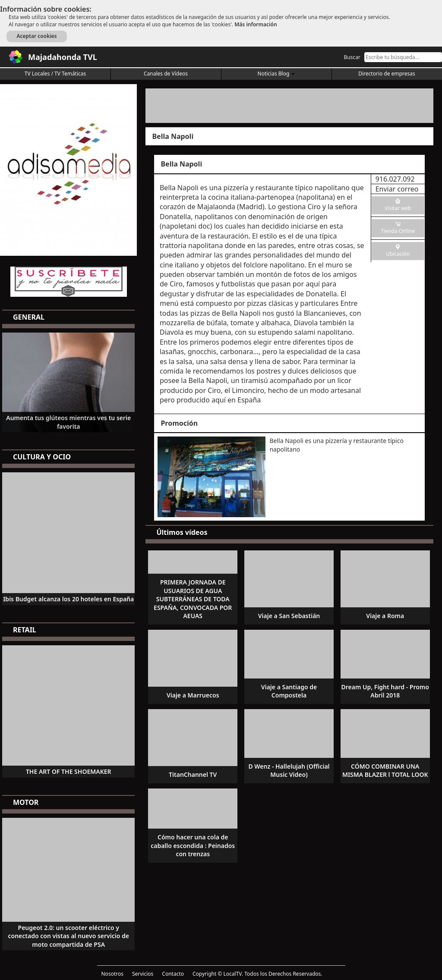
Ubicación (398, 254)
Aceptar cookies (36, 36)
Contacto (173, 974)
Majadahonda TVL (63, 57)
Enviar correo (397, 189)
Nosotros (112, 974)
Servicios (143, 974)
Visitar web (398, 208)
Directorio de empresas (387, 74)
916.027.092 (395, 179)
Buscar (352, 57)
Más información (256, 24)
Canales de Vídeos (166, 74)
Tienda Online (398, 231)
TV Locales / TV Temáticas (55, 74)
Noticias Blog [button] (276, 74)
